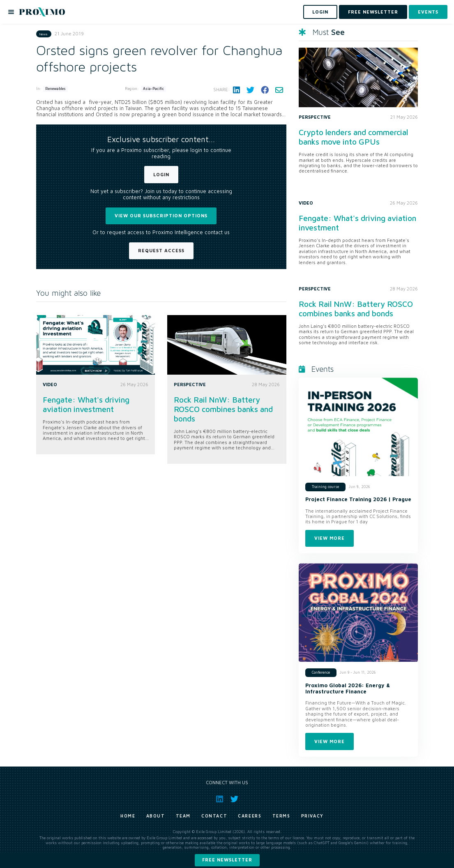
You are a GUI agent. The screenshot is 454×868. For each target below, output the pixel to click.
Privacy (312, 816)
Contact (214, 816)
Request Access (161, 250)
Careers (250, 816)
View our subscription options (161, 215)
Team (183, 816)
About (156, 816)
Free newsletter (227, 860)
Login (161, 174)
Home (128, 816)
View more (330, 538)
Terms (281, 816)
